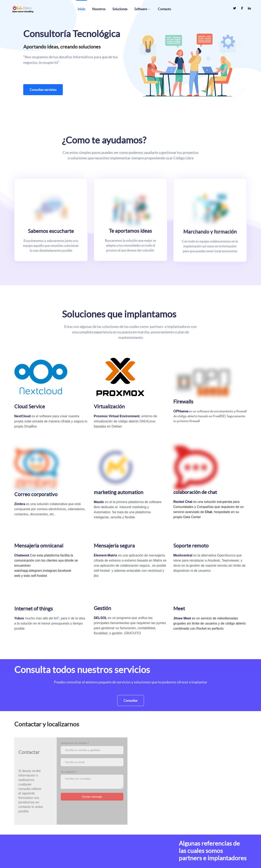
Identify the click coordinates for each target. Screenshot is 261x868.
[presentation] (92, 740)
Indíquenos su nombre (75, 670)
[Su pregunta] (92, 709)
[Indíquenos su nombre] (92, 677)
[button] (190, 61)
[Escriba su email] (92, 689)
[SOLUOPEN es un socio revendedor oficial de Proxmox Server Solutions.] (88, 862)
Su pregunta (69, 699)
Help (137, 862)
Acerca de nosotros (207, 862)
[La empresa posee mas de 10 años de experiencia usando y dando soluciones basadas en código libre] (23, 852)
